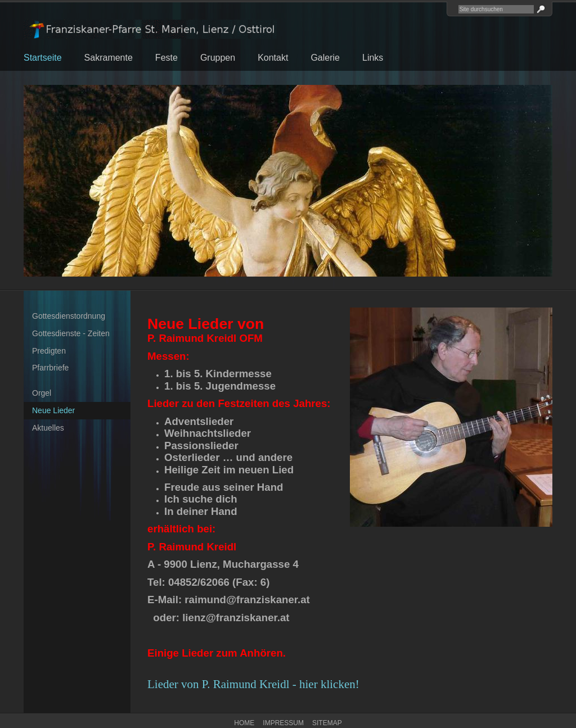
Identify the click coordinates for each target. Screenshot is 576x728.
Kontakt (273, 58)
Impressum (283, 723)
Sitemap (327, 723)
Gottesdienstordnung (69, 316)
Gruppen (218, 58)
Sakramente (109, 58)
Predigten (49, 351)
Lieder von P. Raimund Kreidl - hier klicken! (253, 684)
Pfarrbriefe (50, 368)
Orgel (42, 393)
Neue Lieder (53, 410)
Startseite (43, 58)
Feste (166, 58)
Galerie (325, 58)
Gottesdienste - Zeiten (71, 333)
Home (244, 723)
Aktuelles (48, 428)
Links (373, 58)
